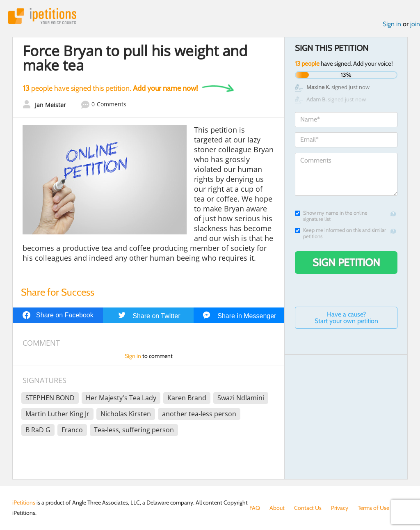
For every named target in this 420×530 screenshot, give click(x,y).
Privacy (340, 508)
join (415, 24)
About (277, 508)
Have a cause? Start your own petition (346, 318)
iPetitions (42, 16)
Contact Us (308, 508)
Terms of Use (373, 508)
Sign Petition (346, 262)
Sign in (392, 24)
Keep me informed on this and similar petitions (340, 233)
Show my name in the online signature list (331, 216)
